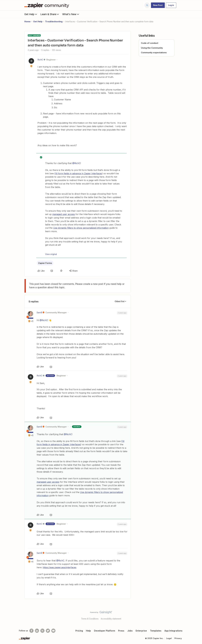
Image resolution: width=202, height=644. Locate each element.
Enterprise (141, 631)
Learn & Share (50, 14)
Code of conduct (150, 43)
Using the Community (152, 48)
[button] (158, 5)
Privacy (178, 638)
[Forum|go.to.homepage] (47, 5)
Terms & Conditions (90, 619)
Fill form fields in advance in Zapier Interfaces (78, 173)
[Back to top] (197, 615)
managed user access (64, 214)
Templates (156, 631)
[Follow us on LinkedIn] (37, 631)
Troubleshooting (54, 21)
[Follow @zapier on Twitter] (48, 631)
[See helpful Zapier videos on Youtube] (53, 631)
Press (121, 631)
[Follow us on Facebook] (31, 631)
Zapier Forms (45, 263)
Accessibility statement (111, 619)
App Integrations (173, 631)
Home (27, 21)
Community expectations (154, 53)
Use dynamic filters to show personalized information (81, 228)
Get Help (31, 14)
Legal (169, 638)
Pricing (79, 631)
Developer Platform (105, 631)
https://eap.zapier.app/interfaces (60, 567)
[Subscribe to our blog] (42, 631)
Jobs (130, 631)
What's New (71, 14)
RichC (40, 60)
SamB (39, 312)
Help (88, 631)
